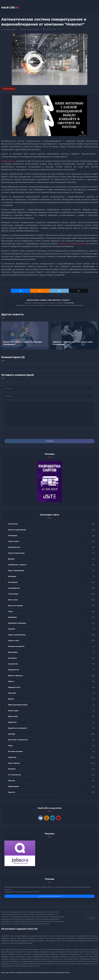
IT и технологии (14, 775)
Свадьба (11, 629)
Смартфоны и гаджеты (17, 565)
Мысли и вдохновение (17, 530)
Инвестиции (13, 717)
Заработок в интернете (18, 729)
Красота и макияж (15, 606)
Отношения (13, 583)
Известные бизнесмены (18, 705)
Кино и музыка (14, 764)
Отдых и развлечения (17, 635)
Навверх (91, 918)
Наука (10, 746)
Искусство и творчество (18, 740)
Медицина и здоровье (17, 624)
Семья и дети (13, 542)
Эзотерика (12, 659)
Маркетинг (12, 723)
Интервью (12, 577)
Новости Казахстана (16, 554)
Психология (13, 524)
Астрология (13, 664)
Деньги (11, 699)
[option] (25, 336)
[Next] (96, 316)
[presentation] (20, 434)
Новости (11, 793)
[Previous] (93, 316)
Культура (12, 734)
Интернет (12, 770)
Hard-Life (11, 8)
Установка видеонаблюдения (72, 244)
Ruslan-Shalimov (11, 30)
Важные (11, 559)
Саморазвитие (14, 589)
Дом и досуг (13, 600)
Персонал (12, 694)
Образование (13, 787)
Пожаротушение (8, 162)
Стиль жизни (13, 594)
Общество (12, 758)
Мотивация (13, 536)
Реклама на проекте (16, 647)
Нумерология (13, 670)
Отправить (50, 442)
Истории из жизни (15, 752)
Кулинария (12, 618)
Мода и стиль (13, 641)
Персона (12, 781)
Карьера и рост (14, 688)
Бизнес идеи (13, 711)
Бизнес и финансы (27, 30)
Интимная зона (14, 548)
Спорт (10, 612)
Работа (37, 30)
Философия (13, 653)
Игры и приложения (16, 571)
